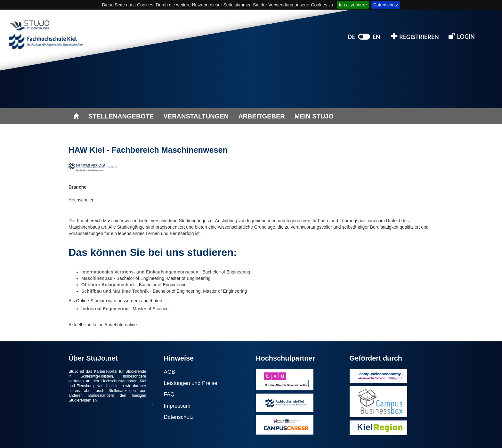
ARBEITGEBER (262, 116)
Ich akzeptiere (353, 5)
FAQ (169, 394)
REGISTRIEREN (415, 36)
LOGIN (462, 36)
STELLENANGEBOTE (121, 116)
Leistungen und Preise (191, 383)
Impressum (177, 406)
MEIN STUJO (314, 116)
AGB (170, 372)
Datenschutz (386, 5)
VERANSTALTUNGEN (196, 116)
